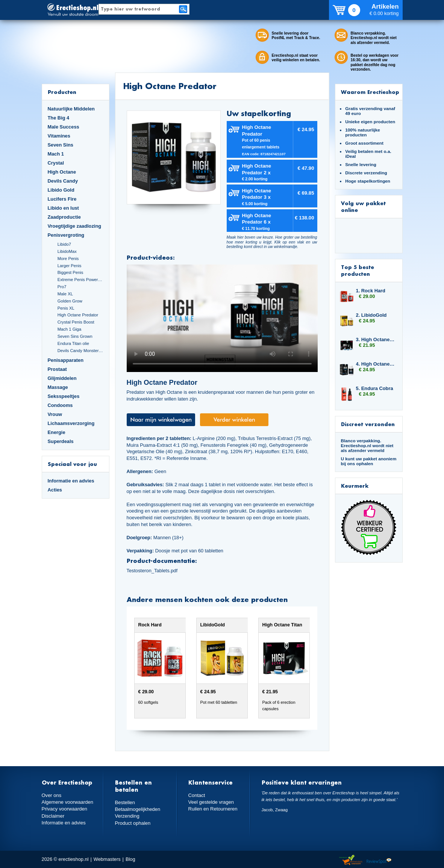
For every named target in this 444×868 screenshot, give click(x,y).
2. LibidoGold (371, 315)
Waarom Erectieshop (370, 92)
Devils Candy (63, 181)
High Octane (62, 172)
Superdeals (61, 441)
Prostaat (57, 369)
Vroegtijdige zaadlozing (75, 226)
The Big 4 (59, 118)
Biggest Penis (70, 272)
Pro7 (62, 287)
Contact (197, 795)
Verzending (127, 816)
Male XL (65, 294)
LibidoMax (67, 251)
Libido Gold (61, 190)
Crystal (56, 163)
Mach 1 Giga (70, 329)
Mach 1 (56, 154)
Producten (62, 92)
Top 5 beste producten (358, 270)
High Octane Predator (78, 315)
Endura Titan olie (73, 343)
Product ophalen (133, 823)
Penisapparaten (66, 360)
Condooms (60, 405)
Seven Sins (61, 145)
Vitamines (59, 136)
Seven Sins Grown (75, 336)
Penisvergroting (66, 235)
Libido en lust (63, 208)
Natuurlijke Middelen (71, 109)
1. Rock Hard (371, 291)
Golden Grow (70, 301)
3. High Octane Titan (376, 339)
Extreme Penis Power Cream (80, 280)
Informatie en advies (71, 481)
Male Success (64, 127)
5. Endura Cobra (375, 388)
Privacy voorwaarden (64, 809)
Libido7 (64, 244)
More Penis (68, 259)
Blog (130, 859)
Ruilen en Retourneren (213, 809)
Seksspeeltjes (64, 396)
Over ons (52, 795)
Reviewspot (379, 860)
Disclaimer (53, 816)
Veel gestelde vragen (211, 802)
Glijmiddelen (62, 378)
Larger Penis (70, 266)
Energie (57, 432)
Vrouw (55, 414)
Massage (58, 387)
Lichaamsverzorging (71, 423)
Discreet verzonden (368, 424)
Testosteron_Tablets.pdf (152, 571)
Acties (55, 490)
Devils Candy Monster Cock (80, 351)
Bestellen (125, 802)
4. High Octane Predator (376, 364)
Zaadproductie (64, 217)
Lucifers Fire (62, 199)
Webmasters (107, 859)
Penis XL (66, 308)
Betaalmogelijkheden (137, 809)
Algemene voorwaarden (67, 802)
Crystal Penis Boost (76, 322)
